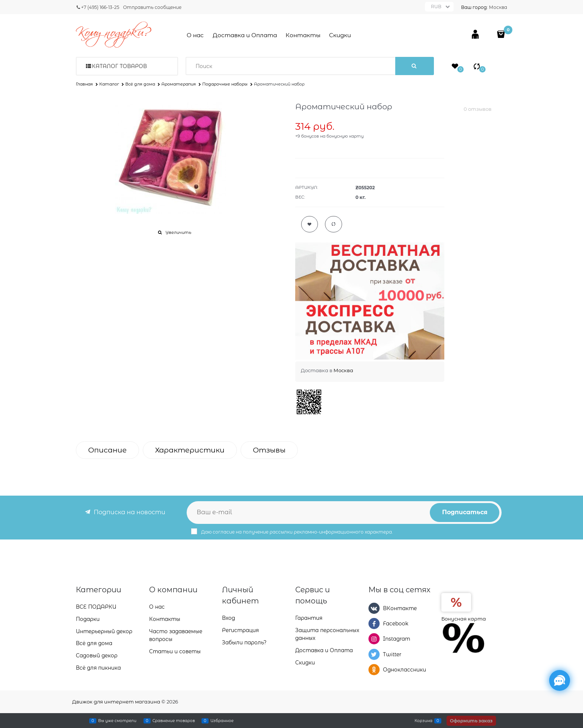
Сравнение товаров (174, 721)
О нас (195, 35)
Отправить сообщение (152, 7)
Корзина (423, 721)
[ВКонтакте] (374, 608)
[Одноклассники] (374, 670)
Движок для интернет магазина (116, 702)
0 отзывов (478, 109)
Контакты (303, 35)
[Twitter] (374, 654)
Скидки (340, 35)
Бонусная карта (464, 619)
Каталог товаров (119, 66)
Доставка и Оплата (245, 35)
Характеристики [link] (190, 450)
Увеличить (178, 232)
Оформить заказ (471, 721)
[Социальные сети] (560, 680)
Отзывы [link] (269, 450)
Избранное (222, 721)
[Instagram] (374, 639)
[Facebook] (374, 624)
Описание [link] (107, 450)
